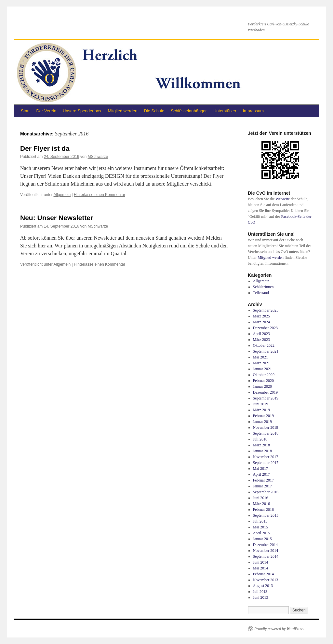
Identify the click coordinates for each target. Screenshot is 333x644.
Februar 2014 (263, 574)
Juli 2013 (260, 592)
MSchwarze (98, 157)
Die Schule (154, 111)
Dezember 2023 (265, 328)
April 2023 (261, 334)
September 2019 (266, 398)
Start (25, 111)
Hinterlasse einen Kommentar (100, 195)
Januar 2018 (262, 451)
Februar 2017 (263, 480)
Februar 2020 (263, 381)
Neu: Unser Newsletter (57, 218)
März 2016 (261, 504)
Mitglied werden (122, 111)
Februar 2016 (263, 510)
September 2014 (266, 556)
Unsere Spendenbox (82, 111)
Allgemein (62, 195)
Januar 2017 (262, 486)
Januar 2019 (262, 422)
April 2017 (261, 474)
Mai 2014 (260, 568)
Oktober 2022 (264, 345)
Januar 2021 (262, 369)
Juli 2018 (260, 439)
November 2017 (266, 457)
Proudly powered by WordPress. (279, 629)
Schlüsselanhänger (189, 111)
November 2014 (266, 551)
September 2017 (266, 463)
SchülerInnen (263, 287)
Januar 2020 (262, 386)
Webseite (283, 199)
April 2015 (261, 533)
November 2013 (266, 580)
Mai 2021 (260, 357)
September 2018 (266, 433)
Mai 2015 (260, 527)
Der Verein (46, 111)
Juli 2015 (260, 521)
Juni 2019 (261, 404)
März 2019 (261, 410)
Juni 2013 (261, 597)
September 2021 (266, 351)
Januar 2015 (262, 539)
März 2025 (261, 316)
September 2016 (266, 492)
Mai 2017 (260, 469)
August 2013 (263, 586)
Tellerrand (261, 293)
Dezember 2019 (265, 392)
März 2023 (261, 340)
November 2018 (266, 427)
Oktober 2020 (264, 375)
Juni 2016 (261, 498)
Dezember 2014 (265, 545)
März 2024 (261, 322)
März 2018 (261, 445)
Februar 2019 (263, 416)
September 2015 (266, 515)
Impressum (253, 111)
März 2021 (261, 363)
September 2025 (266, 310)
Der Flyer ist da (45, 148)
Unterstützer (225, 111)
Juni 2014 (261, 562)
